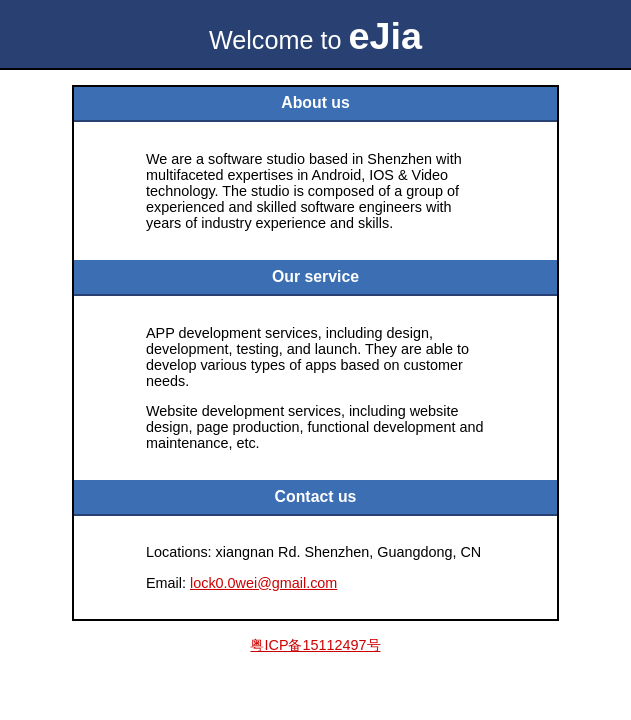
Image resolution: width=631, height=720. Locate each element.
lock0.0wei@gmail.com (263, 583)
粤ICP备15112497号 (315, 645)
